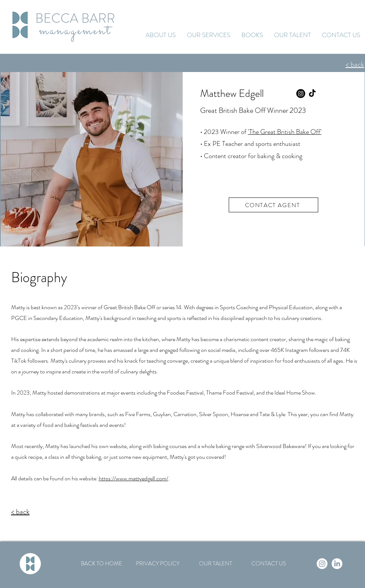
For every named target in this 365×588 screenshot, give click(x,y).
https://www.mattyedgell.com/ (133, 478)
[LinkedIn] (337, 564)
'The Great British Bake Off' (285, 132)
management (75, 31)
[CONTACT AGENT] (273, 205)
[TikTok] (312, 94)
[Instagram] (301, 94)
